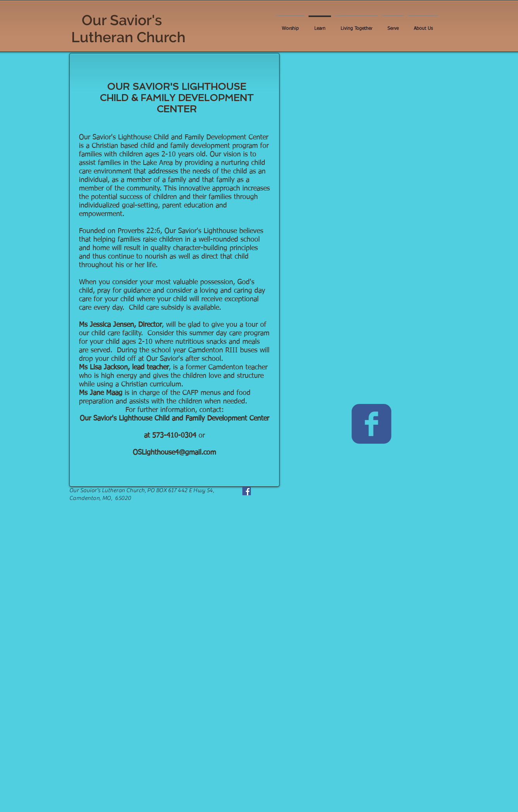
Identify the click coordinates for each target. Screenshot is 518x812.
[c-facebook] (371, 424)
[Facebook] (247, 491)
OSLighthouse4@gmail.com (174, 453)
